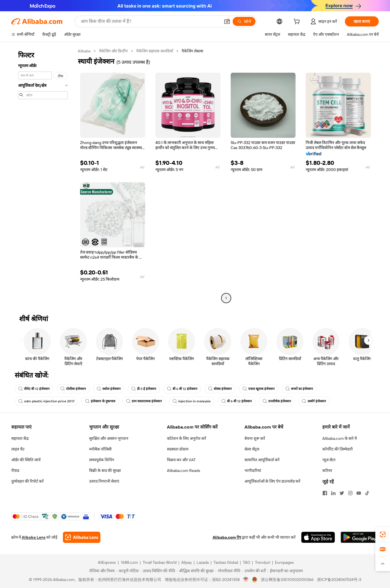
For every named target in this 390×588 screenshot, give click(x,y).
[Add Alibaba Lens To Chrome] (82, 537)
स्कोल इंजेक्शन (109, 389)
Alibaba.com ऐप (227, 537)
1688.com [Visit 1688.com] (129, 562)
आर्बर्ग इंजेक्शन (314, 401)
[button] (227, 21)
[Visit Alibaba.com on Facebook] (325, 493)
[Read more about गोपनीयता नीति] (228, 571)
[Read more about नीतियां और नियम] (101, 571)
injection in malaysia (192, 401)
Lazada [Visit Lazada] (203, 562)
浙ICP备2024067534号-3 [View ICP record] (339, 580)
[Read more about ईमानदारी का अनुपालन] (285, 571)
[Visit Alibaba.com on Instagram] (350, 493)
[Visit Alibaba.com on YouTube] (359, 493)
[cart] (298, 22)
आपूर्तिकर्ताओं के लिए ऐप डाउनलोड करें (272, 481)
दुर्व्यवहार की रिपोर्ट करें (27, 481)
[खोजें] (244, 21)
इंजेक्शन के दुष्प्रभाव (100, 401)
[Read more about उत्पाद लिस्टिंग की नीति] (158, 571)
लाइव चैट (18, 449)
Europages (284, 562)
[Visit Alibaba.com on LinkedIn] (333, 493)
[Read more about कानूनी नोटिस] (127, 571)
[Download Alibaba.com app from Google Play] (360, 537)
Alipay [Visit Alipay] (187, 562)
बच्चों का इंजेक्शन (299, 389)
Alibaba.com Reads (184, 471)
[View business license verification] (246, 580)
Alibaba (84, 51)
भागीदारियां (253, 471)
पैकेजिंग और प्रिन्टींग (113, 51)
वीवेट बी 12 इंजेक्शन (34, 389)
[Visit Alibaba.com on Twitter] (342, 493)
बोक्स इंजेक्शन (220, 389)
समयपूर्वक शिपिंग (102, 460)
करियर (327, 471)
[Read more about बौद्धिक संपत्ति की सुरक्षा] (195, 571)
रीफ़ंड (15, 471)
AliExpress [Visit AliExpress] (107, 562)
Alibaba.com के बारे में (340, 438)
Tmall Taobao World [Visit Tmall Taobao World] (160, 562)
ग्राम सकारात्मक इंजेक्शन (144, 401)
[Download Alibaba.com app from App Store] (318, 537)
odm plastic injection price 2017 (46, 401)
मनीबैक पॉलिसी (100, 449)
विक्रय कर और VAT (181, 460)
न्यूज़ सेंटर (329, 460)
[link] (383, 534)
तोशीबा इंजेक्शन (73, 389)
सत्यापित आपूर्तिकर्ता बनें (262, 460)
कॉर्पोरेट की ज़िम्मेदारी (338, 449)
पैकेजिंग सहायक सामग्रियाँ (155, 51)
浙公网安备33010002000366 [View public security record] (287, 580)
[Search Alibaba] (150, 21)
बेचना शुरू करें (255, 438)
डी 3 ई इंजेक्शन (144, 389)
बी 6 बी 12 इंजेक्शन (182, 389)
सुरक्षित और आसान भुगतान (109, 438)
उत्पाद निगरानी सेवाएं (104, 481)
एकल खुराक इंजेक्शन (259, 389)
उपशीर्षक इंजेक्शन (277, 401)
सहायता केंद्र (20, 438)
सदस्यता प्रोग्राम (178, 449)
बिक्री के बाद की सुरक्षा (105, 471)
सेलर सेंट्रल (252, 449)
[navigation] (43, 175)
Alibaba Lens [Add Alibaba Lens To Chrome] (34, 537)
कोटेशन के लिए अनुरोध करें (187, 438)
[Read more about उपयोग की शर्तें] (254, 571)
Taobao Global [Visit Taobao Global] (226, 562)
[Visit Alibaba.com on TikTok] (367, 493)
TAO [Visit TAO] (246, 562)
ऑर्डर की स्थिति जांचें (26, 460)
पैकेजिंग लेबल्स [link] (192, 51)
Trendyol (263, 562)
